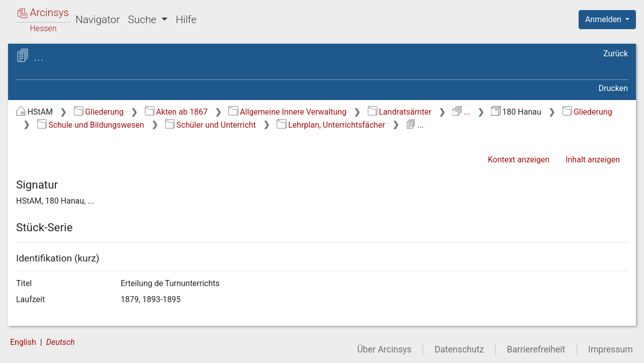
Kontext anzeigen (518, 160)
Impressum (611, 349)
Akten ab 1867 (176, 112)
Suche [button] (143, 20)
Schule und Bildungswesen (91, 125)
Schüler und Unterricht (210, 125)
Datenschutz (459, 349)
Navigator (98, 20)
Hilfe (186, 20)
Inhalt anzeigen (593, 160)
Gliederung (99, 112)
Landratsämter (400, 112)
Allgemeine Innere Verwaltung (287, 112)
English (23, 342)
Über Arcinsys (384, 349)
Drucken (613, 88)
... (461, 112)
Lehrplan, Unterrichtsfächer (331, 125)
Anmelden (604, 19)
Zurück (616, 54)
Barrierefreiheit (536, 349)
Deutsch (61, 342)
